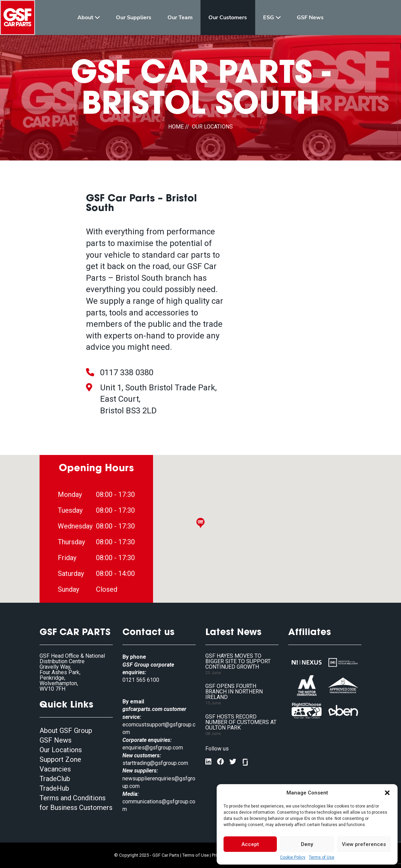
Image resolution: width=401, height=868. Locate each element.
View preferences (364, 844)
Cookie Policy (293, 857)
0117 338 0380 (127, 372)
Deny (307, 844)
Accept (250, 844)
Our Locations (61, 750)
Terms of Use (322, 857)
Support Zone (60, 759)
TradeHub (54, 788)
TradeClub (55, 779)
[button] (387, 793)
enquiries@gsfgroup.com (153, 748)
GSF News (56, 740)
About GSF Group (66, 731)
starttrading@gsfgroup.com (155, 763)
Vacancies (55, 769)
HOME (176, 127)
